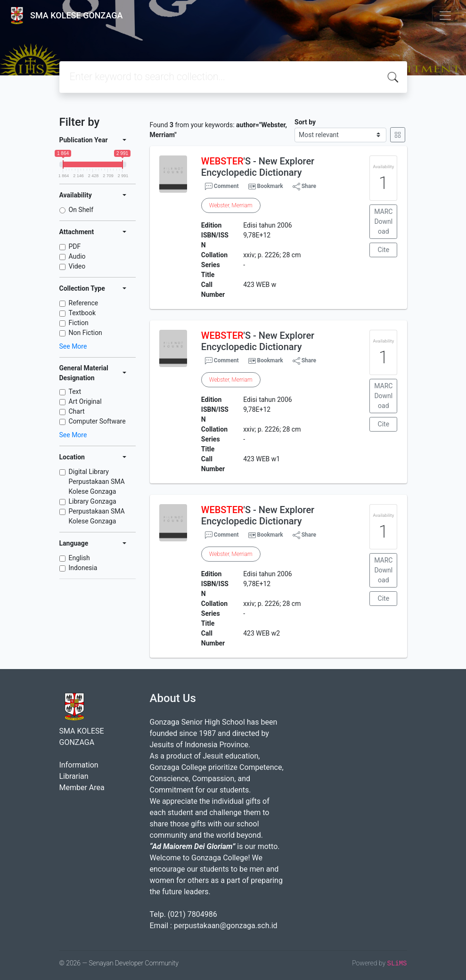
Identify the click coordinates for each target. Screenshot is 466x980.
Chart (77, 411)
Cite (384, 250)
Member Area (82, 788)
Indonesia (83, 568)
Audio (77, 256)
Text (75, 392)
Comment (222, 187)
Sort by (305, 122)
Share (304, 187)
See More (73, 346)
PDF (75, 246)
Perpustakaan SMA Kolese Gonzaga (97, 516)
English (79, 558)
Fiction (79, 323)
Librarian (74, 776)
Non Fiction (86, 333)
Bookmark (270, 186)
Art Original (85, 401)
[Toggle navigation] (445, 16)
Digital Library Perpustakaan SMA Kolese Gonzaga (97, 482)
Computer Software (97, 421)
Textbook (82, 313)
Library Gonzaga (93, 501)
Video (77, 266)
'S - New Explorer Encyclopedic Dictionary (258, 167)
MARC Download (383, 221)
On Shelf (81, 210)
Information (79, 765)
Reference (84, 303)
